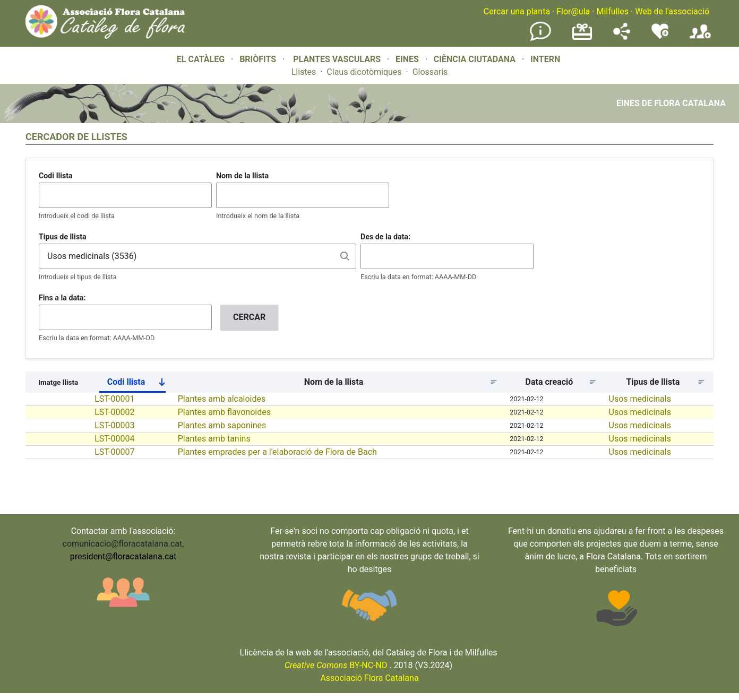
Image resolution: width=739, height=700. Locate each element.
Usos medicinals (640, 399)
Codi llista (56, 176)
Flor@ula (573, 11)
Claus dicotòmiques (364, 72)
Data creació (549, 382)
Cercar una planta (517, 11)
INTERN (545, 59)
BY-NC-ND (336, 665)
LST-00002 (114, 412)
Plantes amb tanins (214, 439)
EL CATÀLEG (201, 59)
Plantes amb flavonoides (224, 412)
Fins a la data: (62, 298)
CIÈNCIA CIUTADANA (475, 59)
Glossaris (430, 72)
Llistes (304, 72)
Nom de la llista (242, 176)
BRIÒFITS (259, 59)
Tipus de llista (63, 237)
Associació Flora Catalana (369, 678)
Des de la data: (385, 237)
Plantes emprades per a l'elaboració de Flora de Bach (277, 452)
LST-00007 (114, 452)
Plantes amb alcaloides (222, 399)
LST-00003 (114, 425)
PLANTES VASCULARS (337, 59)
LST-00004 (114, 439)
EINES (407, 59)
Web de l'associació (672, 11)
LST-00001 (114, 399)
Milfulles (612, 11)
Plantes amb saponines (222, 425)
